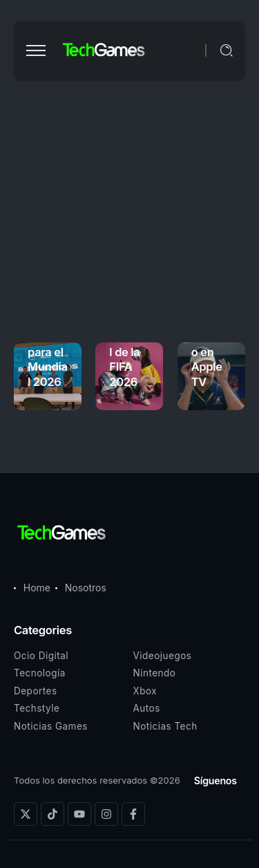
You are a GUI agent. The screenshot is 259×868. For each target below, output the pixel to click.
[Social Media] (26, 814)
